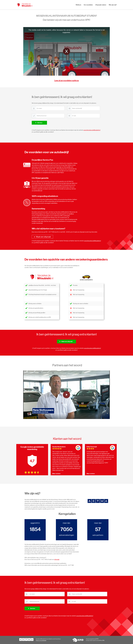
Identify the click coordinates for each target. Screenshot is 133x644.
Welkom (78, 5)
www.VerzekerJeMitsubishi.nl (92, 130)
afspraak (57, 559)
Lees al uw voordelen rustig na (67, 80)
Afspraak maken (101, 5)
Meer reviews (56, 474)
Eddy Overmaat (92, 447)
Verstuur (40, 123)
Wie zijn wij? (113, 5)
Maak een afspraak (43, 237)
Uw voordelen (88, 5)
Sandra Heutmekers (59, 447)
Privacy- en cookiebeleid (41, 640)
